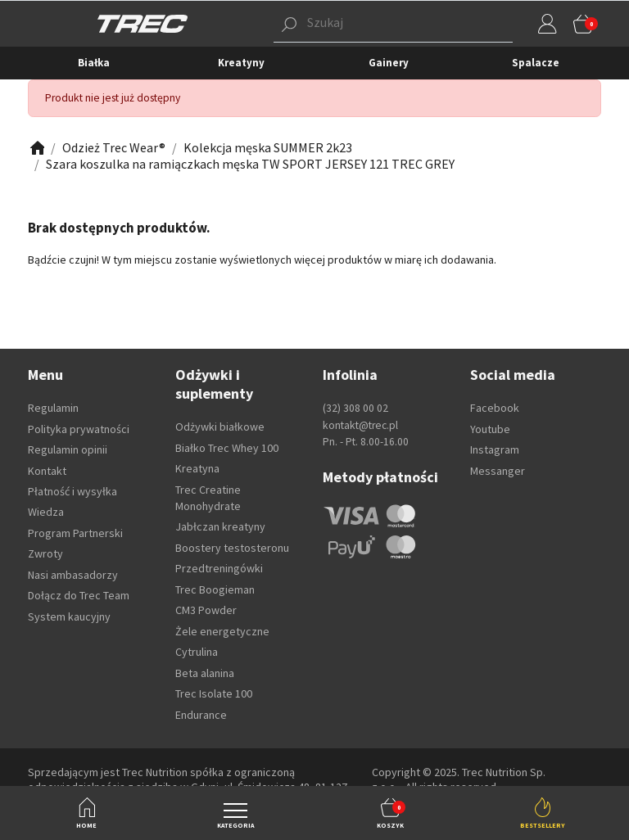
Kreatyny (241, 63)
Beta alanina (205, 673)
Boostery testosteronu (232, 548)
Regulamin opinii (68, 449)
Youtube (490, 429)
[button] (368, 24)
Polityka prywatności (79, 429)
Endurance (201, 715)
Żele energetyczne (222, 631)
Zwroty (45, 553)
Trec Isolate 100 (214, 693)
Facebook (495, 408)
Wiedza (46, 512)
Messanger (498, 471)
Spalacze (536, 63)
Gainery (389, 63)
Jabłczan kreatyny (220, 526)
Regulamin (53, 408)
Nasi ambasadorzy (73, 575)
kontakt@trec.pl (360, 425)
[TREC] (143, 23)
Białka (94, 63)
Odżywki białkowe (220, 427)
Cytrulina (197, 652)
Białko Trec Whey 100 (227, 448)
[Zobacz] (36, 148)
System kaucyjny (69, 616)
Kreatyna (197, 468)
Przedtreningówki (219, 568)
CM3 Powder (206, 610)
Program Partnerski (75, 533)
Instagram (495, 449)
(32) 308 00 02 (355, 408)
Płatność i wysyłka (72, 491)
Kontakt (47, 471)
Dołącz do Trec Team (79, 595)
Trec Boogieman (215, 589)
